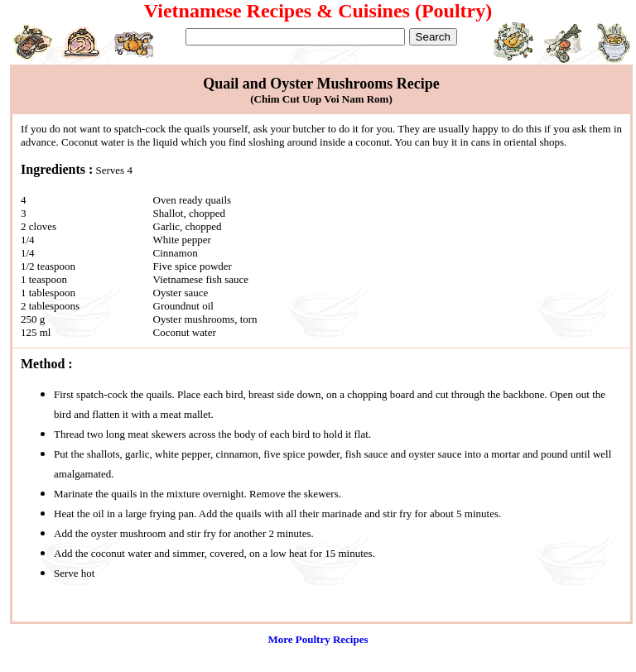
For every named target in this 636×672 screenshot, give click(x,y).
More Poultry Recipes (318, 639)
